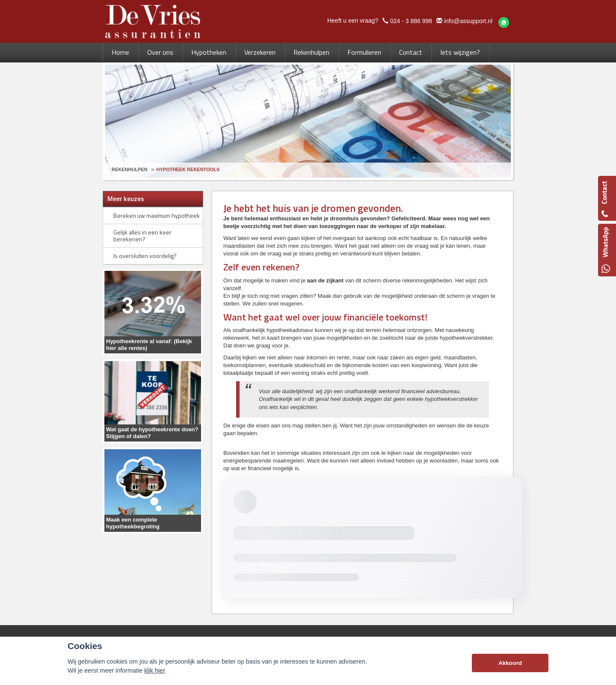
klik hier (155, 670)
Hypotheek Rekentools (188, 169)
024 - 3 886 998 (411, 21)
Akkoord (510, 663)
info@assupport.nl (468, 21)
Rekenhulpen (130, 169)
